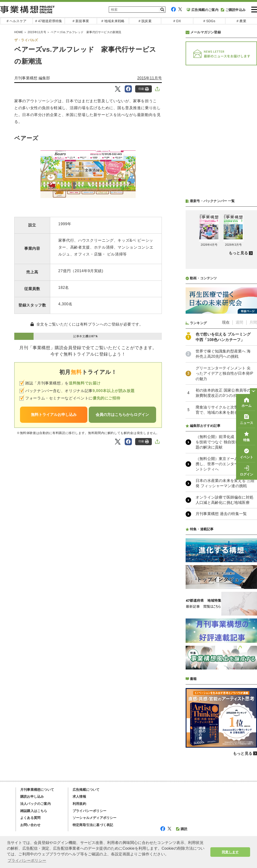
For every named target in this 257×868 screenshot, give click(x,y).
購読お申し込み (32, 797)
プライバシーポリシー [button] (27, 860)
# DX (177, 21)
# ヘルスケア (17, 21)
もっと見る (238, 253)
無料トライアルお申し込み (54, 415)
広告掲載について (86, 790)
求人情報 (79, 797)
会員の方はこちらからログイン (122, 415)
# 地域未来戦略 (113, 21)
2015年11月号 (150, 78)
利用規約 (79, 804)
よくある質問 (30, 818)
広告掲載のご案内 (203, 10)
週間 (239, 322)
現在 (226, 322)
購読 (182, 829)
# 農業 (241, 21)
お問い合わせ (30, 825)
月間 (253, 322)
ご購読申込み (233, 10)
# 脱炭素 (145, 21)
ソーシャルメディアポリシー (95, 818)
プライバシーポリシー (89, 811)
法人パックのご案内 (35, 804)
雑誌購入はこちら (34, 811)
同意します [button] (230, 852)
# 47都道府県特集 (49, 21)
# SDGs (209, 21)
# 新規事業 (81, 21)
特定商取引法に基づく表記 (93, 825)
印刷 (144, 89)
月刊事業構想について (37, 790)
